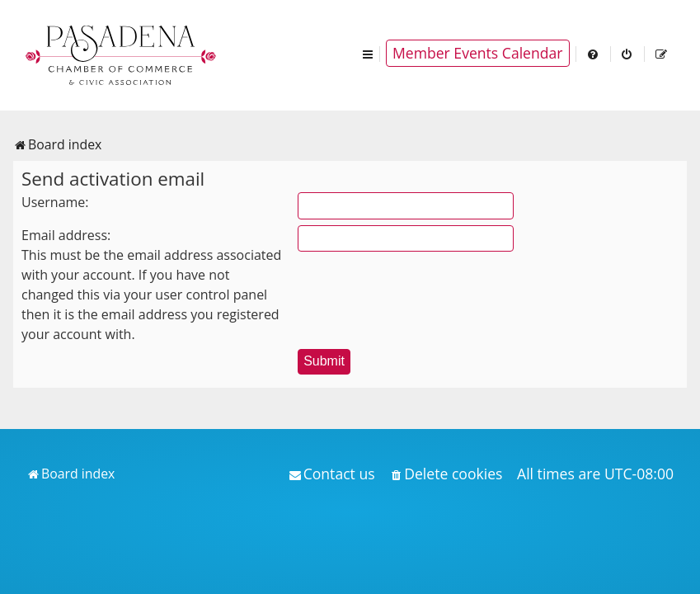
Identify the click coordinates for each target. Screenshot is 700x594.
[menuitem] (594, 53)
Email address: (66, 235)
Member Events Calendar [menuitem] (478, 53)
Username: (55, 202)
